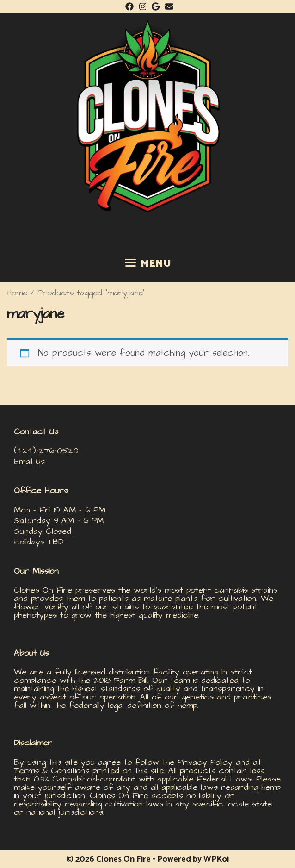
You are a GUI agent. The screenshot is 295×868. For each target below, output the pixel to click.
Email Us (29, 461)
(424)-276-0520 (46, 451)
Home (17, 293)
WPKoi (216, 859)
